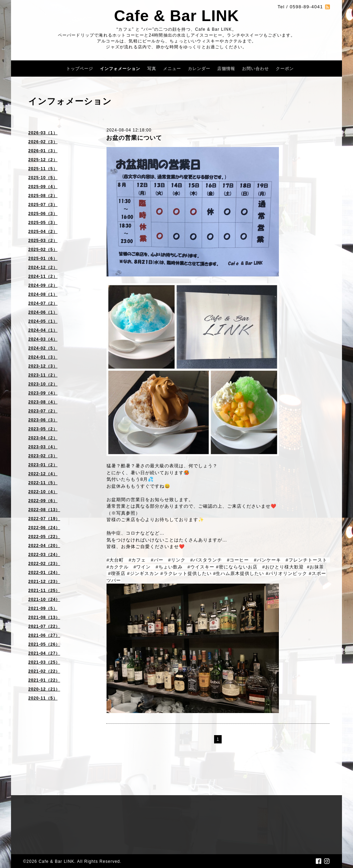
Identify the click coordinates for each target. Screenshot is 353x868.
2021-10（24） (44, 599)
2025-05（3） (43, 223)
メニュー (172, 69)
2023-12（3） (43, 366)
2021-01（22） (44, 680)
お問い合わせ (255, 69)
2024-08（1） (43, 294)
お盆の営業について (134, 138)
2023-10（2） (43, 384)
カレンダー (199, 69)
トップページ (80, 69)
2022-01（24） (44, 573)
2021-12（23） (44, 582)
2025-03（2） (43, 241)
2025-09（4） (43, 187)
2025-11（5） (43, 169)
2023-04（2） (43, 438)
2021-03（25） (44, 662)
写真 (152, 69)
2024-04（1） (43, 330)
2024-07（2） (43, 303)
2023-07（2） (43, 411)
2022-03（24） (44, 555)
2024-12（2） (43, 267)
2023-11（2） (43, 375)
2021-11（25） (44, 591)
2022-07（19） (44, 519)
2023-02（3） (43, 456)
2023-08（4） (43, 402)
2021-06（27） (44, 635)
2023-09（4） (43, 393)
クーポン (285, 69)
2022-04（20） (44, 546)
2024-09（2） (43, 285)
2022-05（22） (44, 537)
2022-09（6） (43, 501)
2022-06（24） (44, 528)
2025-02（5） (43, 250)
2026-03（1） (43, 133)
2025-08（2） (43, 196)
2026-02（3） (43, 142)
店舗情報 (226, 69)
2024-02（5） (43, 348)
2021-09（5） (43, 608)
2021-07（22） (44, 626)
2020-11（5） (43, 698)
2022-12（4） (43, 474)
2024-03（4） (43, 339)
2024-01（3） (43, 357)
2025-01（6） (43, 259)
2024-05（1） (43, 321)
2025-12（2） (43, 160)
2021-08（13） (44, 617)
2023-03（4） (43, 447)
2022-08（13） (44, 510)
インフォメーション (120, 69)
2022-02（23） (44, 564)
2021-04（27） (44, 653)
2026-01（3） (43, 151)
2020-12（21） (44, 689)
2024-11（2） (43, 276)
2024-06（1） (43, 312)
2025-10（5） (43, 178)
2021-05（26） (44, 644)
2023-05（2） (43, 429)
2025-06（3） (43, 214)
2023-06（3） (43, 420)
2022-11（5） (43, 483)
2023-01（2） (43, 465)
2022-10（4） (43, 492)
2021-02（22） (44, 671)
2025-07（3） (43, 205)
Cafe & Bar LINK (177, 16)
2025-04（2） (43, 232)
